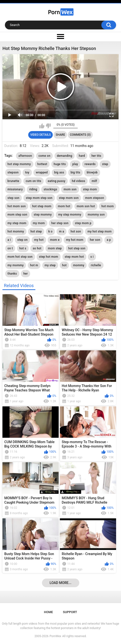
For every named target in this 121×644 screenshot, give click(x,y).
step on (23, 240)
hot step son (77, 248)
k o (50, 231)
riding (33, 189)
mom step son (17, 215)
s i (92, 257)
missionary (15, 189)
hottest (42, 164)
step (105, 164)
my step (50, 265)
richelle (96, 265)
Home (48, 612)
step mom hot (74, 257)
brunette (13, 181)
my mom (39, 223)
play (75, 164)
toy (27, 172)
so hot (37, 248)
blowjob (92, 172)
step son (13, 198)
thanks (12, 274)
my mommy (16, 265)
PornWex (55, 636)
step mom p (83, 223)
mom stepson (95, 198)
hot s (23, 248)
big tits (75, 172)
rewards (90, 164)
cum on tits (34, 181)
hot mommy (16, 231)
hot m (34, 265)
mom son (70, 189)
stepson (13, 172)
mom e (55, 240)
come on (45, 156)
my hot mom (75, 240)
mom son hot (86, 206)
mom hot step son (20, 257)
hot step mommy (19, 164)
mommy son (96, 215)
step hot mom (49, 257)
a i (9, 240)
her (26, 274)
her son (95, 240)
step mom (90, 189)
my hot (39, 240)
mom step (55, 248)
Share (60, 135)
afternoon (25, 156)
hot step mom (42, 206)
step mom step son (39, 198)
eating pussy (57, 181)
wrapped (42, 172)
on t (10, 248)
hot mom (108, 206)
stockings (50, 189)
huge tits (60, 164)
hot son (76, 231)
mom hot (64, 206)
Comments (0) (80, 135)
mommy (79, 265)
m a (61, 231)
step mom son (69, 198)
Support (70, 612)
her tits (96, 156)
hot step (36, 231)
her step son (60, 223)
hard (82, 156)
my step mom (17, 223)
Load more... (60, 583)
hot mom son (17, 206)
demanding (65, 156)
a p (109, 240)
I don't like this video (48, 126)
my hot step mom (99, 231)
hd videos (79, 181)
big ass (59, 172)
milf (94, 181)
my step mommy (70, 215)
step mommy (43, 215)
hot (64, 265)
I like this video (42, 126)
